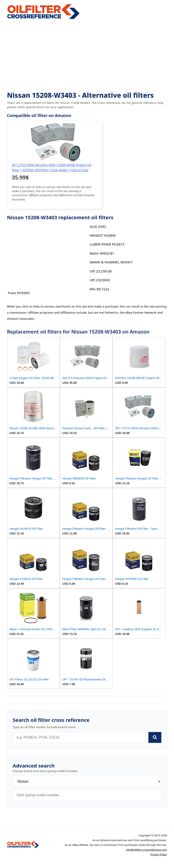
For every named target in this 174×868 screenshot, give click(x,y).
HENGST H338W (103, 235)
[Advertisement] (87, 56)
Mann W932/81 (102, 253)
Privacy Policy (159, 854)
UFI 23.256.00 (101, 271)
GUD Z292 (98, 227)
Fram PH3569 (19, 293)
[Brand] (87, 781)
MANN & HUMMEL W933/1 (111, 262)
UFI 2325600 (100, 280)
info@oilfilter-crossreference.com (147, 850)
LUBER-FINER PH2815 (107, 244)
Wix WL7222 (100, 289)
